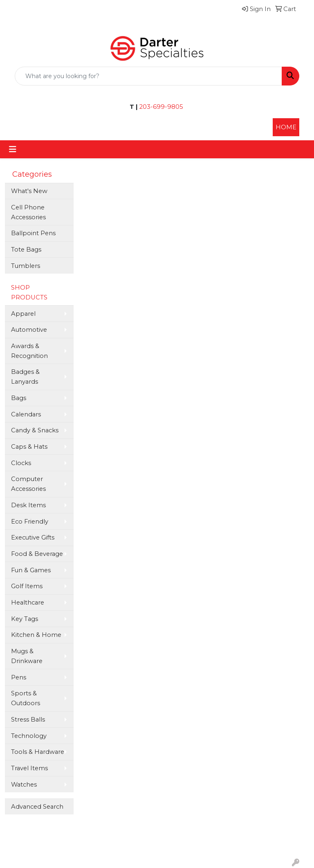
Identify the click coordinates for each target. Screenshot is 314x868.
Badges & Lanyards (25, 377)
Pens (19, 677)
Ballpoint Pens (33, 233)
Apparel (23, 314)
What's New (29, 191)
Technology (29, 736)
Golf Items (27, 586)
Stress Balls (28, 720)
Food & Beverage (37, 554)
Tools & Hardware (38, 752)
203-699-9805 (160, 107)
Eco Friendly (30, 522)
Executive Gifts (33, 537)
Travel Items (29, 768)
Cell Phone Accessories (28, 212)
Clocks (21, 463)
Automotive (29, 330)
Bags (19, 398)
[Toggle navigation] (13, 149)
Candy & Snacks (35, 430)
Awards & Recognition (29, 351)
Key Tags (25, 619)
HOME (286, 127)
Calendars (26, 414)
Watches (24, 785)
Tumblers (26, 266)
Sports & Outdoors (26, 698)
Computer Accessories (28, 484)
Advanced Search (37, 807)
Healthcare (28, 603)
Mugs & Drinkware (27, 656)
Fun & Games (31, 570)
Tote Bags (26, 250)
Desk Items (28, 505)
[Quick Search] (148, 76)
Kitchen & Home (36, 635)
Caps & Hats (29, 447)
